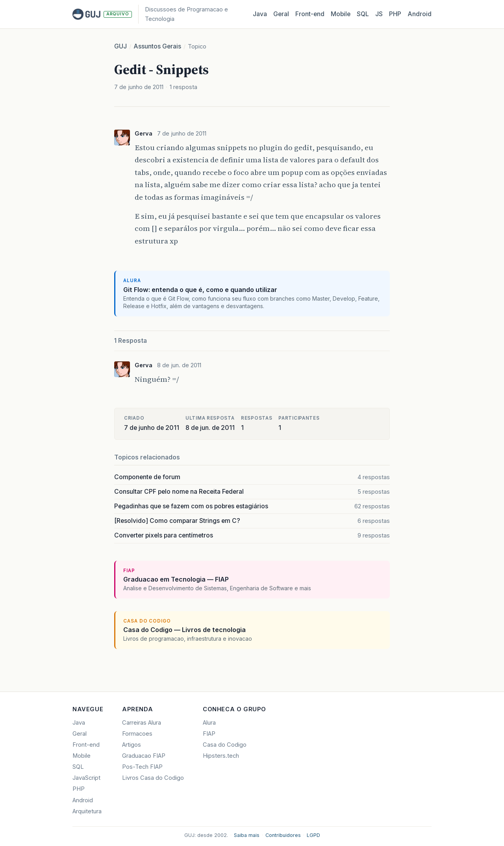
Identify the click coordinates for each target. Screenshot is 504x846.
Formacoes (137, 734)
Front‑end (310, 14)
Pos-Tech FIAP (142, 767)
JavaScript (86, 778)
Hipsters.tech (221, 756)
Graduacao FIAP (144, 756)
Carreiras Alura (142, 723)
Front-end (86, 745)
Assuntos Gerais (157, 46)
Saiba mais (247, 835)
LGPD (313, 835)
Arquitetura (87, 811)
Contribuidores (283, 835)
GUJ (120, 46)
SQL (363, 14)
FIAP (209, 734)
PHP (395, 14)
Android (420, 14)
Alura (209, 723)
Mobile (341, 14)
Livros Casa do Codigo (153, 778)
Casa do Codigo (225, 745)
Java (260, 14)
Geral (281, 14)
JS (379, 14)
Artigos (132, 745)
